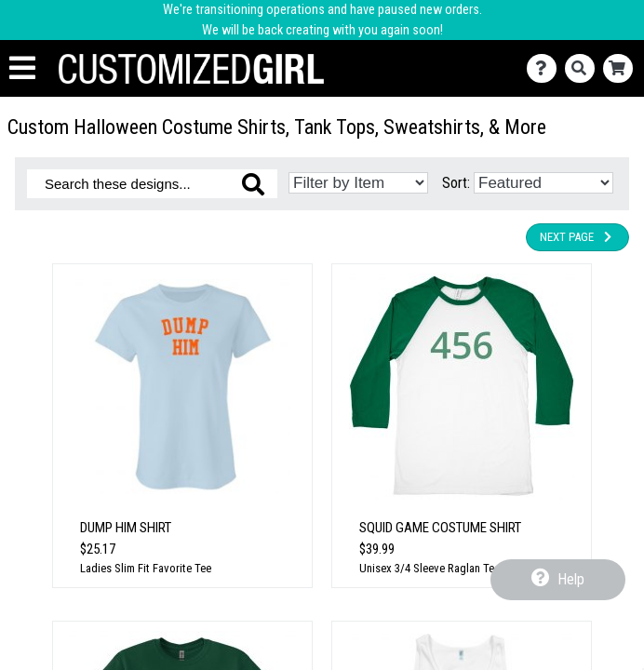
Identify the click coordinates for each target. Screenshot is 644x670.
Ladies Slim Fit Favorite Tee (146, 568)
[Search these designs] (152, 184)
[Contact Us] (546, 68)
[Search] (584, 68)
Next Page (577, 237)
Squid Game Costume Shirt (440, 528)
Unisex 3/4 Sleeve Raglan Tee (429, 568)
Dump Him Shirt (126, 528)
